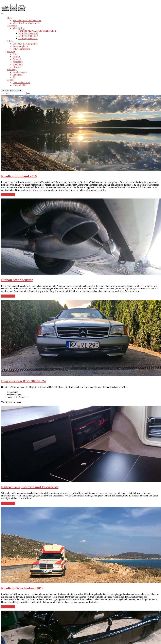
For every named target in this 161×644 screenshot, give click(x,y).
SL (14, 77)
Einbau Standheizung (17, 280)
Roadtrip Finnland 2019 (19, 176)
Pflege (16, 54)
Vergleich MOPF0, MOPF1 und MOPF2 (37, 31)
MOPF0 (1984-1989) (28, 33)
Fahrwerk (17, 59)
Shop (9, 18)
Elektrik (16, 67)
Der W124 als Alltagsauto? (25, 44)
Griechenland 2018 (21, 82)
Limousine (18, 75)
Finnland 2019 (19, 85)
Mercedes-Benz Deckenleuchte (27, 20)
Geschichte (12, 26)
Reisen (10, 80)
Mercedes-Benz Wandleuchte (26, 23)
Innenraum (18, 64)
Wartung (11, 51)
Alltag (10, 41)
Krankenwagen (20, 72)
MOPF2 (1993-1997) (28, 39)
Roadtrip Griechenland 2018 (22, 588)
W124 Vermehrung (21, 49)
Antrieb (16, 57)
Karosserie (18, 62)
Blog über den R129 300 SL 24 (23, 381)
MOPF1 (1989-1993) (28, 36)
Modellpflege (19, 28)
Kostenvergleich (20, 46)
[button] (13, 6)
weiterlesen (8, 195)
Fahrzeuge (12, 70)
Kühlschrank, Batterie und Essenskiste (30, 487)
